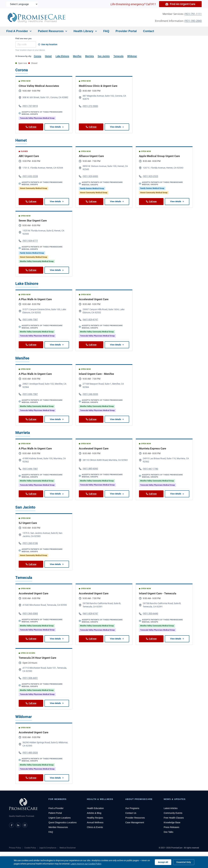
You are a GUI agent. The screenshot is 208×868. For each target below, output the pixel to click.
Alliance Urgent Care (91, 156)
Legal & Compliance (48, 848)
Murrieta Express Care (153, 448)
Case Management (135, 822)
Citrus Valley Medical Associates (39, 86)
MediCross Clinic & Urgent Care (98, 86)
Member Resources (58, 827)
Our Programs (132, 808)
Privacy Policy (15, 848)
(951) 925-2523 (149, 176)
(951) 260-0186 (28, 543)
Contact (149, 31)
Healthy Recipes (95, 818)
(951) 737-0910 (28, 106)
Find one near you (23, 38)
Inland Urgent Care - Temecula (158, 593)
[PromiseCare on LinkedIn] (18, 825)
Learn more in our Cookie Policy (86, 864)
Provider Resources (135, 818)
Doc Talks (168, 832)
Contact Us (131, 813)
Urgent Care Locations (60, 818)
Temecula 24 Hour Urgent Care (37, 658)
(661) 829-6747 (88, 320)
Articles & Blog (94, 813)
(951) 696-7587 (28, 320)
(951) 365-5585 (28, 614)
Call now (31, 127)
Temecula (118, 56)
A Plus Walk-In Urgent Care (35, 299)
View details (57, 127)
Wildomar (132, 56)
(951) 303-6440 (149, 614)
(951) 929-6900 (88, 176)
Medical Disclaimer (68, 848)
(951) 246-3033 (88, 394)
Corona (38, 56)
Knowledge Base (172, 822)
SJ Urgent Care (28, 523)
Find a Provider (19, 31)
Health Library (85, 31)
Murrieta (90, 56)
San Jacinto (104, 56)
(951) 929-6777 (28, 241)
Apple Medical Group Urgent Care (159, 156)
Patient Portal (55, 813)
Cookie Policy (30, 848)
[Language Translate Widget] (22, 4)
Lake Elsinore (62, 56)
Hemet (48, 56)
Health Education (95, 808)
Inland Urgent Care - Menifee (96, 374)
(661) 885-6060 (88, 469)
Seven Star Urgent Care (33, 221)
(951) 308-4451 (28, 678)
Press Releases (171, 827)
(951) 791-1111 (193, 14)
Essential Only (184, 862)
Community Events (173, 813)
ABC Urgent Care (29, 156)
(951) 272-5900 (88, 106)
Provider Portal (126, 31)
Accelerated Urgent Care (94, 299)
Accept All (163, 862)
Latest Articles (171, 808)
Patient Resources (53, 31)
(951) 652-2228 (28, 176)
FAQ (106, 31)
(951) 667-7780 (149, 469)
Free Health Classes (174, 818)
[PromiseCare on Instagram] (25, 825)
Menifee (77, 56)
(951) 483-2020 (28, 753)
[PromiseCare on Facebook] (12, 825)
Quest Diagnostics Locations (62, 822)
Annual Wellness (95, 822)
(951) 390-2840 (193, 21)
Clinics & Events (95, 827)
